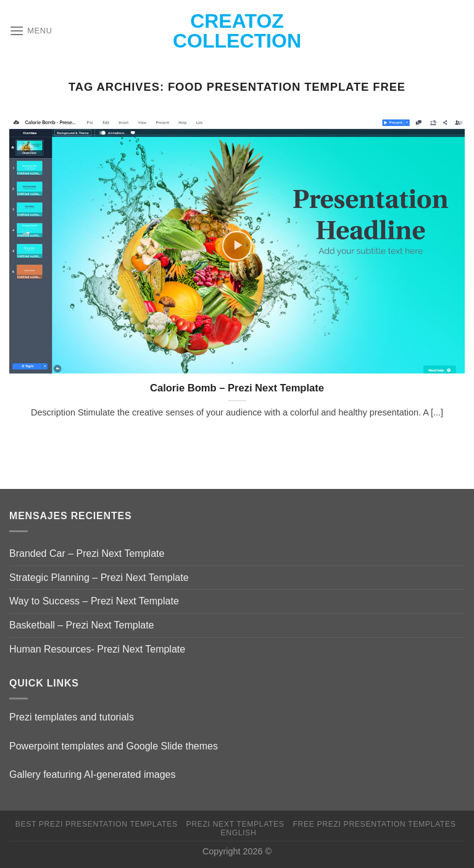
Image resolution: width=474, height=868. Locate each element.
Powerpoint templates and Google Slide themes (114, 746)
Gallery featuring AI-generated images (92, 774)
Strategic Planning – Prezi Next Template (99, 578)
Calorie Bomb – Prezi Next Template (237, 388)
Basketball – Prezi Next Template (81, 625)
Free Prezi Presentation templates (374, 824)
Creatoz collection (237, 31)
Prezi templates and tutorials (72, 717)
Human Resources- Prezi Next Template (97, 649)
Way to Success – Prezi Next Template (94, 601)
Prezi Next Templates (235, 824)
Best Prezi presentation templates (97, 824)
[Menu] (31, 31)
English (238, 833)
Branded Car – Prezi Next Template (87, 553)
